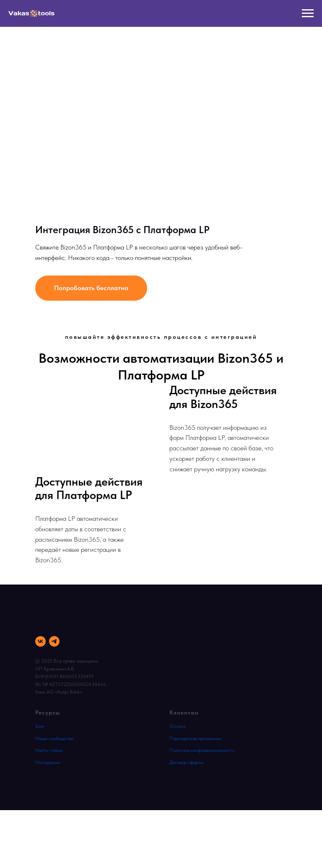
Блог (40, 726)
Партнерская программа (195, 738)
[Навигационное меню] (308, 13)
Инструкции (48, 762)
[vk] (40, 641)
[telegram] (54, 641)
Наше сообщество (55, 738)
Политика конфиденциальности (202, 750)
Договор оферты (186, 762)
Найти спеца (49, 750)
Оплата (177, 726)
